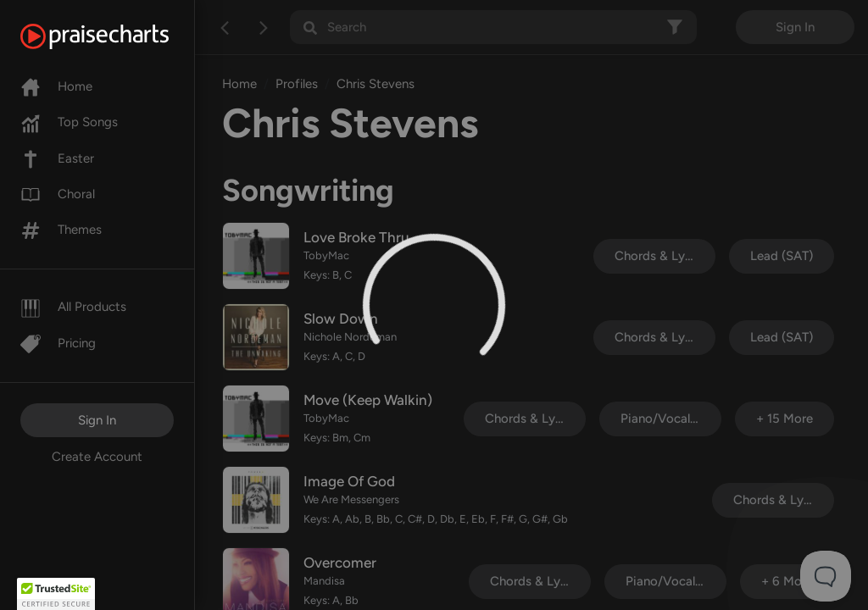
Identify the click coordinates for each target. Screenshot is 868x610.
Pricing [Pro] (58, 343)
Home (56, 86)
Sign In (97, 420)
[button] (56, 594)
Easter (57, 158)
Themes (61, 230)
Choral (58, 194)
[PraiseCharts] (116, 36)
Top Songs (69, 122)
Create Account (97, 457)
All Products (73, 307)
